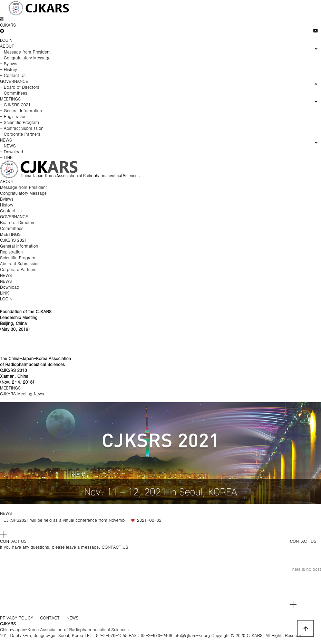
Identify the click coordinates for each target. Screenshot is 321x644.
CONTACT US (303, 541)
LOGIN (6, 40)
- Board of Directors (20, 87)
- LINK (6, 157)
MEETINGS (10, 234)
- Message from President (25, 52)
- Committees (14, 93)
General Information (19, 246)
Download (10, 287)
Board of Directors (18, 222)
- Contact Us (13, 75)
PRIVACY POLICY (17, 618)
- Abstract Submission (22, 128)
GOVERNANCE (14, 216)
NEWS (6, 275)
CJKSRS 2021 (13, 240)
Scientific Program (18, 257)
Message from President (23, 187)
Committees (12, 228)
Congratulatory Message (23, 193)
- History (8, 69)
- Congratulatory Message (25, 57)
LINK (4, 293)
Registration (11, 252)
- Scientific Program (20, 122)
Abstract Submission (20, 263)
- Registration (13, 116)
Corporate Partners (18, 269)
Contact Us (11, 210)
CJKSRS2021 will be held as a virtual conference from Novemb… (66, 520)
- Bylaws (9, 63)
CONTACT (50, 618)
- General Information (21, 110)
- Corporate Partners (20, 134)
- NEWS (8, 146)
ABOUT (7, 181)
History (7, 205)
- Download (12, 151)
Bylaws (7, 199)
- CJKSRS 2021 (15, 104)
